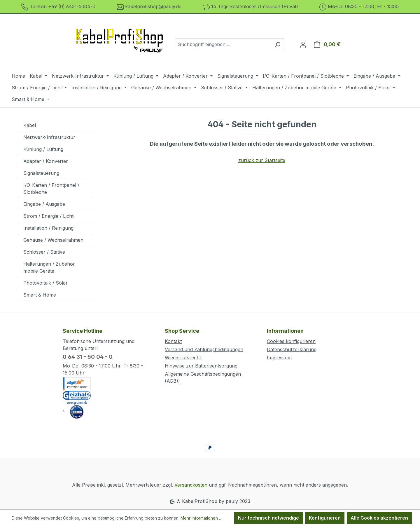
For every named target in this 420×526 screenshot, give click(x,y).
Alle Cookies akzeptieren (379, 518)
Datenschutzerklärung (292, 349)
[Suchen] (278, 44)
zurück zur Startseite (262, 160)
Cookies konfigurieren (291, 341)
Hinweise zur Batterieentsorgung (201, 366)
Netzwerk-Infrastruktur (49, 137)
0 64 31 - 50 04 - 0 (88, 357)
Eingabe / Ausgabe (44, 204)
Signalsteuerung (41, 173)
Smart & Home (40, 295)
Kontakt (173, 341)
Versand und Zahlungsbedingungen (204, 349)
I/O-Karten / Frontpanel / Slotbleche (51, 189)
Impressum (279, 358)
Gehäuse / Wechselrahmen (53, 240)
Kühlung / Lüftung (43, 149)
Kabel (30, 125)
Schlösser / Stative (44, 252)
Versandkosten (191, 485)
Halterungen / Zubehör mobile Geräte (49, 267)
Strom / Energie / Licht (48, 216)
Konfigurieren (325, 518)
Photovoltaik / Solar (45, 283)
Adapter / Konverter (46, 161)
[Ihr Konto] (303, 44)
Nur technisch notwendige (268, 518)
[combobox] (223, 44)
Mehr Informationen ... (201, 518)
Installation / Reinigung (48, 228)
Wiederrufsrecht (183, 358)
